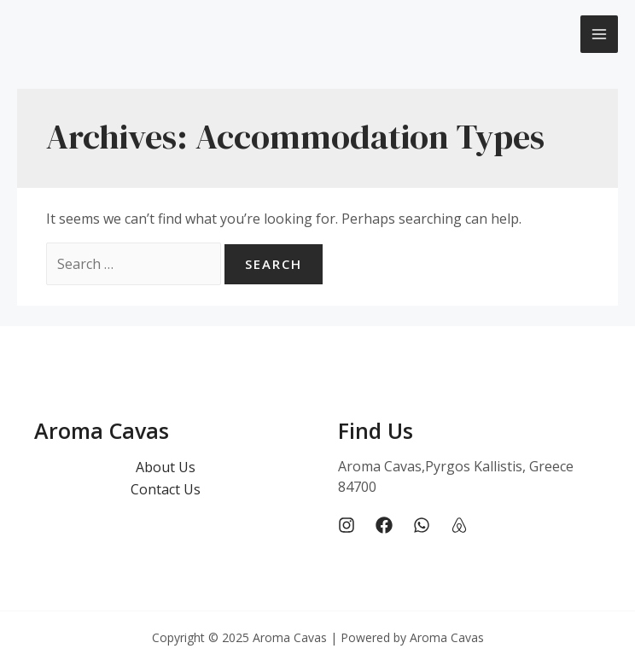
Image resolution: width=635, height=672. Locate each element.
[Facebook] (384, 525)
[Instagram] (347, 525)
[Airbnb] (459, 525)
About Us (166, 467)
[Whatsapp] (422, 525)
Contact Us (166, 489)
